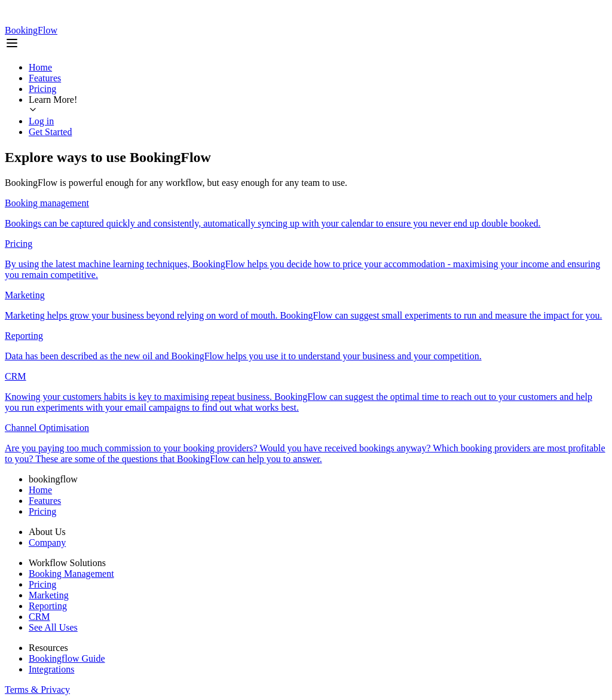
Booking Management (71, 574)
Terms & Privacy (37, 690)
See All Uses (53, 627)
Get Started (50, 132)
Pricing (42, 89)
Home (40, 67)
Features (45, 78)
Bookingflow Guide (67, 658)
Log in (41, 121)
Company (47, 542)
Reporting (48, 606)
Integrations (51, 669)
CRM (39, 617)
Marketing (49, 595)
